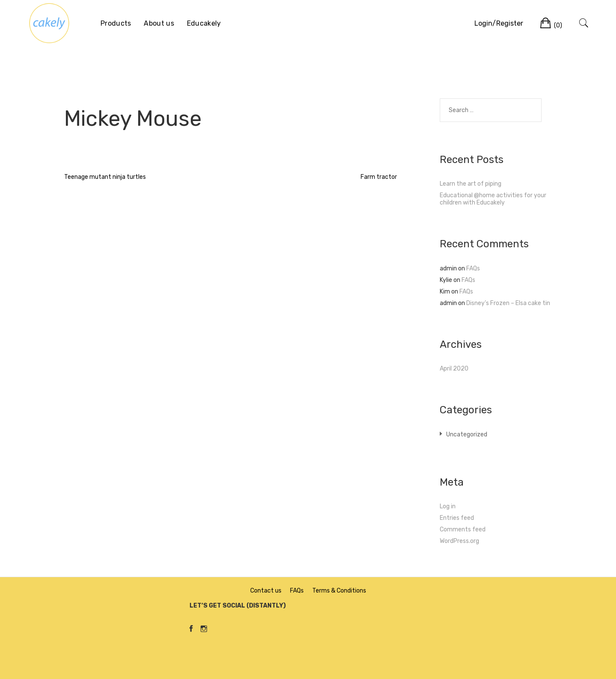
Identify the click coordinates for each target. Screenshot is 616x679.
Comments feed (463, 529)
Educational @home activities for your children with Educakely (493, 199)
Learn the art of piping (471, 184)
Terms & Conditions (339, 591)
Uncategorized (467, 434)
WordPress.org (459, 541)
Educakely (204, 23)
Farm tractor (379, 177)
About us (159, 23)
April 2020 (454, 369)
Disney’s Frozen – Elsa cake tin (508, 303)
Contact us (266, 591)
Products (116, 23)
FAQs (473, 268)
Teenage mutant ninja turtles (105, 177)
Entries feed (457, 518)
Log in (448, 506)
